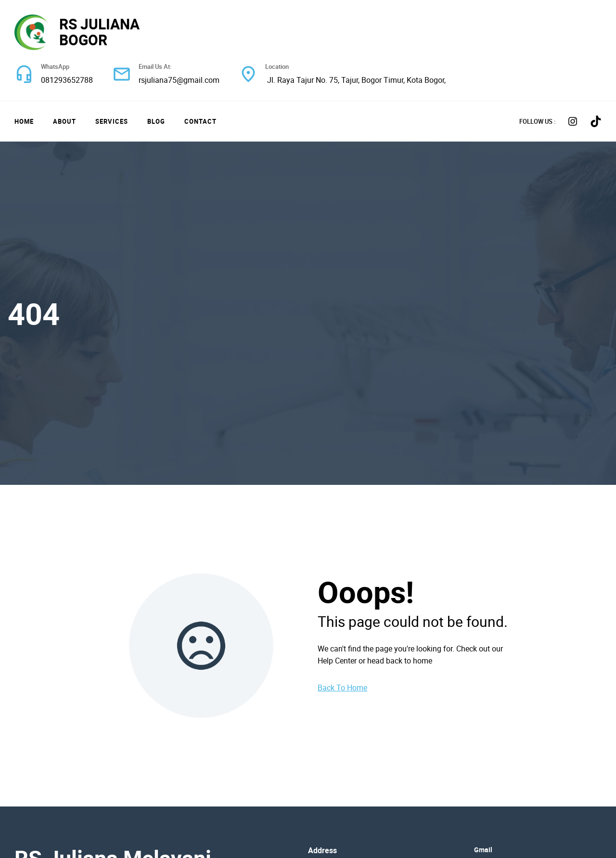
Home (24, 121)
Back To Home (342, 688)
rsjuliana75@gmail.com (179, 80)
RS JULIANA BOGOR (99, 32)
